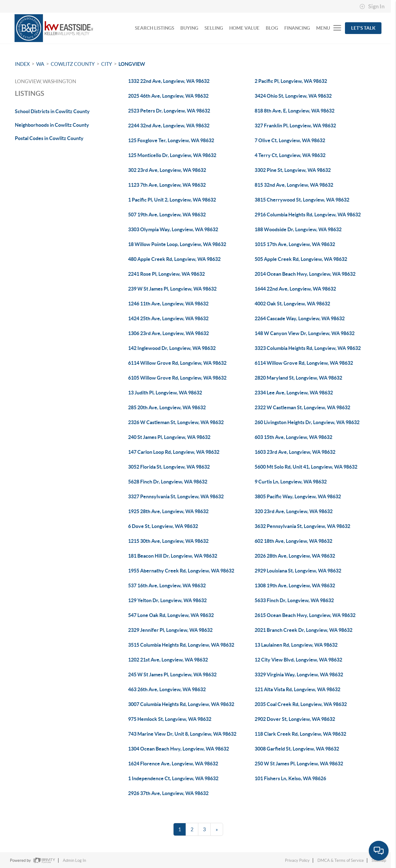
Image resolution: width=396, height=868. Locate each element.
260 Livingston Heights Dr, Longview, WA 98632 (307, 422)
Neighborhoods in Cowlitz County (52, 125)
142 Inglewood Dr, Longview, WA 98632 (172, 348)
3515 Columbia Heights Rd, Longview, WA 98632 (181, 645)
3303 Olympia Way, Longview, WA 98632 (173, 229)
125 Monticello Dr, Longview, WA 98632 (172, 155)
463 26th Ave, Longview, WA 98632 (167, 689)
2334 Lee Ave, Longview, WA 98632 (294, 393)
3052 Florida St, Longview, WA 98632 (169, 467)
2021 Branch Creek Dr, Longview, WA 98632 (303, 630)
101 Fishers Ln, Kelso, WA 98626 (290, 778)
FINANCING (297, 28)
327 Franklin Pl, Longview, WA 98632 (295, 126)
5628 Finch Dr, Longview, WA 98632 (168, 482)
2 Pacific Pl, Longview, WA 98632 (291, 81)
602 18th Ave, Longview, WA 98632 (293, 541)
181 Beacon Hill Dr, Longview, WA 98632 (173, 556)
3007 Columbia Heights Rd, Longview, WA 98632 (181, 704)
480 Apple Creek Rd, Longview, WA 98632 (174, 259)
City (107, 64)
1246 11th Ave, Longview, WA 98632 (168, 304)
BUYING (189, 28)
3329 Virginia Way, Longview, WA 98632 (299, 674)
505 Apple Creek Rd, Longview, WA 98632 (301, 259)
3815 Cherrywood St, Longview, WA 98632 (302, 200)
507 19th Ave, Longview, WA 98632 (167, 215)
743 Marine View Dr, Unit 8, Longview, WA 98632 (182, 734)
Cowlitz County (73, 64)
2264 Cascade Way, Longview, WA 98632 (300, 318)
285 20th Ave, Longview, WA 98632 (167, 407)
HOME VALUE (244, 28)
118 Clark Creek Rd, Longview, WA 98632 (300, 734)
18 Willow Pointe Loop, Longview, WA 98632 (177, 244)
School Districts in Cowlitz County (52, 111)
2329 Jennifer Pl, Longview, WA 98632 (170, 630)
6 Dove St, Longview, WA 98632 (163, 526)
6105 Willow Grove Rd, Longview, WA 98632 (177, 378)
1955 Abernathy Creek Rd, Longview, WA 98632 (181, 571)
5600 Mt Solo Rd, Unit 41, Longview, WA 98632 (306, 467)
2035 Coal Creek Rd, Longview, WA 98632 (301, 704)
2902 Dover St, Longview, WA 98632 (295, 719)
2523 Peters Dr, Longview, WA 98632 (169, 111)
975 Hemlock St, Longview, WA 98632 (170, 719)
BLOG (272, 28)
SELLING (214, 28)
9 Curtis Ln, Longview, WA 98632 (291, 482)
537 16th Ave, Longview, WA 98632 (167, 585)
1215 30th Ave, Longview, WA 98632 (168, 541)
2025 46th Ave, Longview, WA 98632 (168, 96)
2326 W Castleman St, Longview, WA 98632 (176, 422)
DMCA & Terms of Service (341, 860)
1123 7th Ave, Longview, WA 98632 (167, 185)
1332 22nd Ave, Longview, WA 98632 (169, 81)
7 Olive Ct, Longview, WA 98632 (290, 140)
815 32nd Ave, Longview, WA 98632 (294, 185)
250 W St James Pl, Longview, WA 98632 (299, 764)
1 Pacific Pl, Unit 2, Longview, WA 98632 (172, 200)
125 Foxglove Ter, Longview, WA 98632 (171, 140)
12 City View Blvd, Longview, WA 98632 (298, 660)
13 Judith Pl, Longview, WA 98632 (165, 393)
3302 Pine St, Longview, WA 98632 (293, 170)
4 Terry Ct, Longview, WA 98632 (290, 155)
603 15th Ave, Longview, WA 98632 (293, 437)
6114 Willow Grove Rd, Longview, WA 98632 (177, 363)
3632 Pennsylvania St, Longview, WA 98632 (302, 526)
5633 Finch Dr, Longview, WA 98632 (294, 600)
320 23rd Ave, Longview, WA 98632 (294, 511)
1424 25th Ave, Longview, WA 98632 (168, 318)
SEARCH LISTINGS (155, 28)
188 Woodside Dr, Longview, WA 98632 (298, 229)
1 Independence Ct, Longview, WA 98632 (173, 778)
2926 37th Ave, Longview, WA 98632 (168, 793)
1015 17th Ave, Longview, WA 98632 (295, 244)
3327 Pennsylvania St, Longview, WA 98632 (176, 496)
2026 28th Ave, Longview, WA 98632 (295, 556)
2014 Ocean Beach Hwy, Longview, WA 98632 (305, 274)
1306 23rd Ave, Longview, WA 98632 (168, 333)
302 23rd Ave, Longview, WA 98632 (167, 170)
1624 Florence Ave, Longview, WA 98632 (173, 764)
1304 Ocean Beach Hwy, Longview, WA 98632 (179, 749)
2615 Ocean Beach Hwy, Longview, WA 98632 (305, 615)
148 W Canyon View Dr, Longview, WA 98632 (305, 333)
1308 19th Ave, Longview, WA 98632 (295, 585)
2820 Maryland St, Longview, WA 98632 (298, 378)
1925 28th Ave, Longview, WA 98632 (168, 511)
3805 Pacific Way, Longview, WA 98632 (298, 496)
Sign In (372, 6)
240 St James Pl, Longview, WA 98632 (169, 437)
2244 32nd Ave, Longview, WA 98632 (169, 126)
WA (40, 64)
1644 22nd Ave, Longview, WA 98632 (295, 289)
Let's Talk (363, 28)
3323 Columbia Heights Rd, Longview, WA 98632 (308, 348)
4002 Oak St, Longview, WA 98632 (292, 304)
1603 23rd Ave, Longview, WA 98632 (295, 452)
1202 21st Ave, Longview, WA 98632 (168, 660)
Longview (132, 64)
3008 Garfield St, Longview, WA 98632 (297, 749)
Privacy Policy (297, 860)
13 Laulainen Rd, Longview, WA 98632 (296, 645)
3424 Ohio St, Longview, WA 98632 (293, 96)
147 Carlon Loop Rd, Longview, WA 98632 (174, 452)
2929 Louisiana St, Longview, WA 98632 (298, 571)
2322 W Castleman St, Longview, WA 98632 (302, 407)
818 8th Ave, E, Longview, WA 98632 (295, 111)
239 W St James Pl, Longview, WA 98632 (172, 289)
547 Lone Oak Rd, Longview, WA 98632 (171, 615)
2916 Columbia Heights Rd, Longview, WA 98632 (308, 215)
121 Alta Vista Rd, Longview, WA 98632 (297, 689)
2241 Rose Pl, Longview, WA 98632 (166, 274)
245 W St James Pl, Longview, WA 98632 (172, 674)
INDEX (22, 64)
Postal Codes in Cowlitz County (49, 138)
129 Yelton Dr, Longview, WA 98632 (167, 600)
